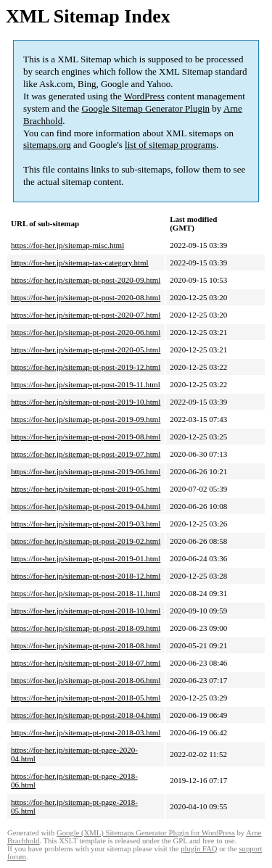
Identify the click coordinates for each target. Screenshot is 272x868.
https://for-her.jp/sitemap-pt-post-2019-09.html (86, 419)
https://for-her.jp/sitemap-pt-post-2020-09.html (86, 280)
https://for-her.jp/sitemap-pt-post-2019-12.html (86, 367)
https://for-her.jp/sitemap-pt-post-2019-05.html (86, 489)
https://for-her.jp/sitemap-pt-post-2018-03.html (86, 732)
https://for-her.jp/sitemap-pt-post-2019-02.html (86, 541)
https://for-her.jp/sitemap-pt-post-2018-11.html (86, 593)
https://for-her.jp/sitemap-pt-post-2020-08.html (86, 297)
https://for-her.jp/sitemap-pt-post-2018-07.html (86, 663)
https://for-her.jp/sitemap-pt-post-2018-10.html (86, 611)
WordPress (144, 96)
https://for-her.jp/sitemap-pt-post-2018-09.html (86, 628)
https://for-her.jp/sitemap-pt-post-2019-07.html (86, 454)
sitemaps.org (47, 145)
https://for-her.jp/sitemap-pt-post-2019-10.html (86, 402)
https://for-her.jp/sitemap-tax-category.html (80, 263)
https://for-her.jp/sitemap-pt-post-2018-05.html (86, 698)
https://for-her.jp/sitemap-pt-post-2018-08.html (86, 645)
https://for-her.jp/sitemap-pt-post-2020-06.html (86, 332)
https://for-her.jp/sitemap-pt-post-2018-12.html (86, 576)
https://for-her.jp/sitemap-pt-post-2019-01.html (86, 558)
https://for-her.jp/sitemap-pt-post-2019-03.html (86, 524)
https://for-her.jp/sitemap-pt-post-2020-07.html (86, 315)
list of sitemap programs (170, 145)
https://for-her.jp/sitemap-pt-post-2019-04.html (86, 506)
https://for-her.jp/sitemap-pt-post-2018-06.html (86, 680)
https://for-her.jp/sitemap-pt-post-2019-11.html (86, 384)
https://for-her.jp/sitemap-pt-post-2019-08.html (86, 437)
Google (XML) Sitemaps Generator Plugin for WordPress (146, 833)
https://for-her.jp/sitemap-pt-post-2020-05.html (86, 350)
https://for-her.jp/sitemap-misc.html (67, 245)
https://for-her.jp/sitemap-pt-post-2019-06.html (86, 471)
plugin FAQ (199, 849)
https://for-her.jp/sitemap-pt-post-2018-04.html (86, 715)
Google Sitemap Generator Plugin (146, 108)
